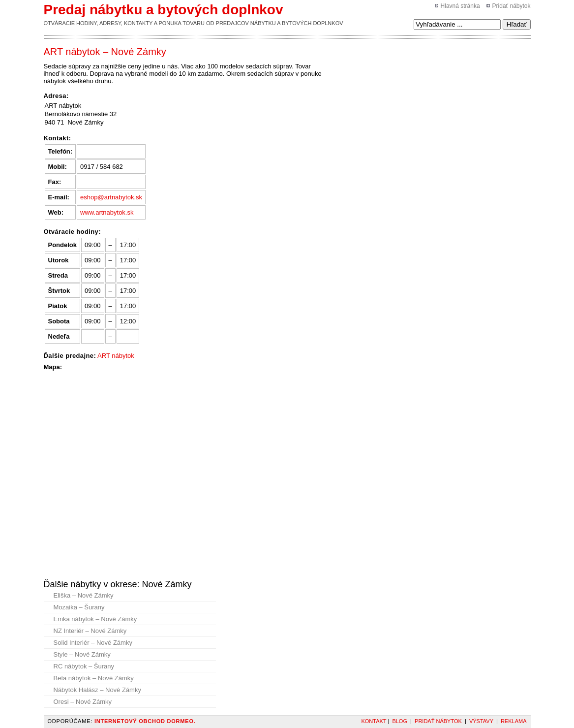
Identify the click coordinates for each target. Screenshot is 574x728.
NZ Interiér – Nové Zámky (90, 631)
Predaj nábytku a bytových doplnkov (164, 10)
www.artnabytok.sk (107, 212)
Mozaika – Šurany (79, 607)
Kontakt (374, 721)
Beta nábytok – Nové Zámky (94, 678)
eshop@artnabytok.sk (111, 197)
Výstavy (481, 721)
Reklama (514, 721)
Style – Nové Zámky (82, 654)
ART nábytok (116, 356)
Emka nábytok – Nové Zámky (95, 619)
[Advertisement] (382, 68)
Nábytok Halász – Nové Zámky (97, 690)
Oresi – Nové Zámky (83, 702)
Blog (400, 721)
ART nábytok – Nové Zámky (105, 52)
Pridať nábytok (512, 6)
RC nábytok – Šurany (84, 666)
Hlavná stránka (460, 6)
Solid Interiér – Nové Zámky (93, 643)
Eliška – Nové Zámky (84, 595)
